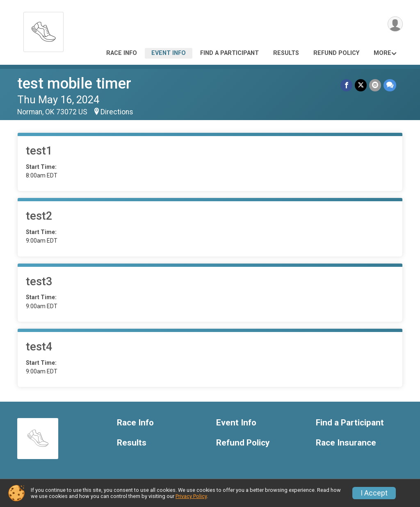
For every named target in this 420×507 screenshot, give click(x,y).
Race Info (122, 53)
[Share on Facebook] (346, 85)
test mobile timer (74, 83)
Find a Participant (229, 53)
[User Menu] (395, 24)
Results (286, 53)
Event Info (169, 53)
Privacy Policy (191, 496)
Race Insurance (346, 443)
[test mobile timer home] (43, 30)
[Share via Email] (375, 85)
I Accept (374, 493)
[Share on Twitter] (361, 85)
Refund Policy (336, 53)
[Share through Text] (390, 85)
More (382, 53)
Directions (117, 112)
